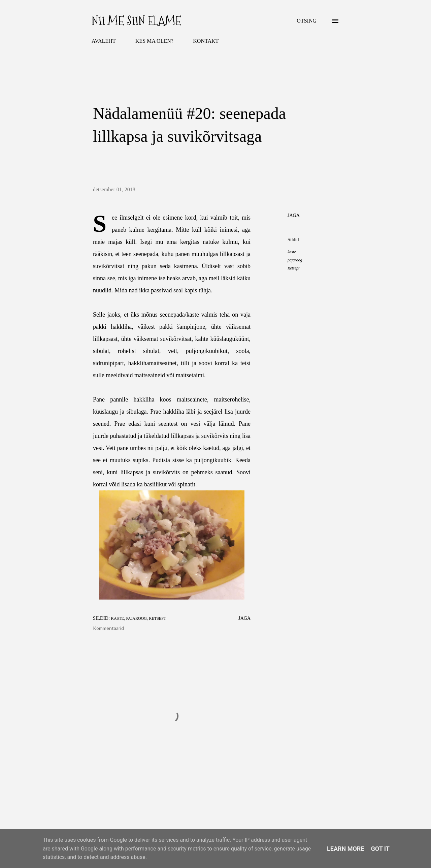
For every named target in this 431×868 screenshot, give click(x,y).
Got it (380, 849)
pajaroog (295, 260)
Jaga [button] (294, 215)
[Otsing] (307, 21)
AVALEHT (104, 41)
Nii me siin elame (136, 21)
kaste (292, 252)
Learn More (346, 849)
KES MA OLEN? (154, 41)
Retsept (293, 268)
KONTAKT (206, 41)
